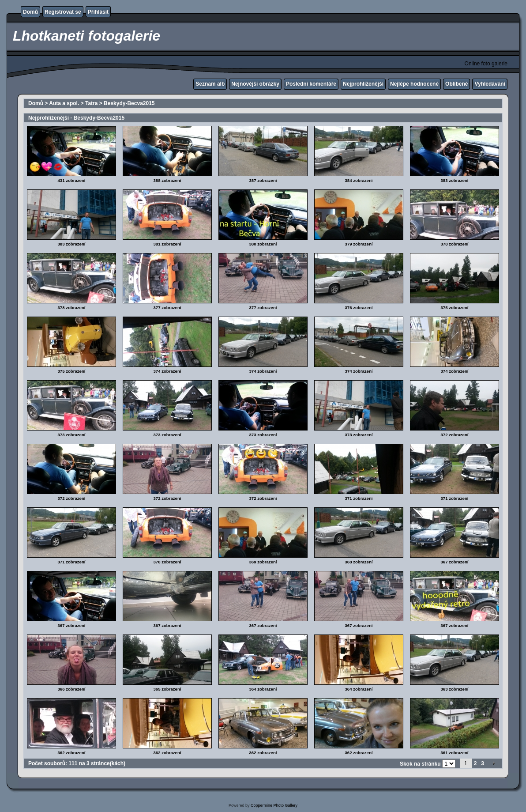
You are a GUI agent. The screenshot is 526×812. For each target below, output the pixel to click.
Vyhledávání (490, 84)
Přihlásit (98, 12)
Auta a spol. (64, 103)
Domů (30, 12)
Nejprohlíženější (363, 84)
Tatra (91, 103)
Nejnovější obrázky (255, 84)
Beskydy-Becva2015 (129, 103)
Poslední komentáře (311, 84)
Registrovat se (63, 12)
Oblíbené (456, 84)
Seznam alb (210, 84)
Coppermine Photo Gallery (274, 805)
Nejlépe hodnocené (414, 84)
